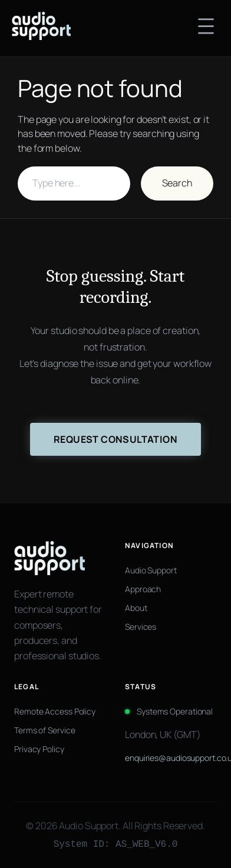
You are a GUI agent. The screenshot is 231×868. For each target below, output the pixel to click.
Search (177, 183)
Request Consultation (115, 439)
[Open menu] (206, 26)
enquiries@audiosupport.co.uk (171, 758)
